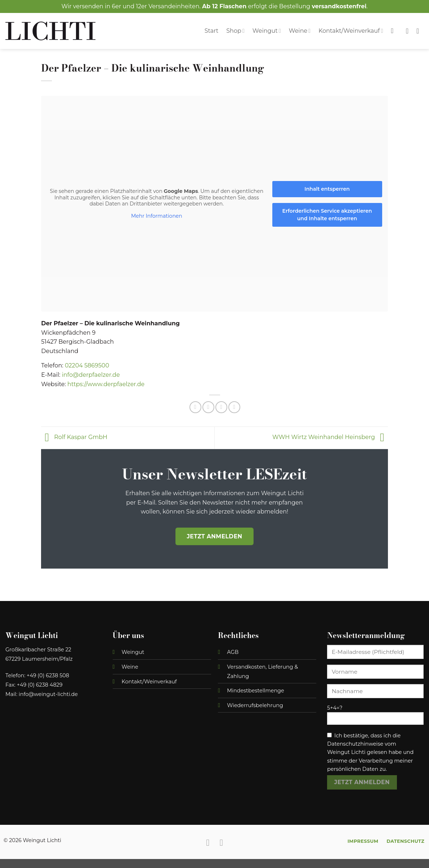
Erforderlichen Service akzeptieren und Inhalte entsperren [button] (327, 214)
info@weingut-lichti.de (48, 694)
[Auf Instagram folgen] (221, 842)
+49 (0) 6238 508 (48, 675)
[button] (420, 31)
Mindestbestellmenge (255, 691)
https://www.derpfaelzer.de (106, 384)
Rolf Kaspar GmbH (74, 437)
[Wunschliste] (407, 31)
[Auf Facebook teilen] (195, 407)
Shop (235, 31)
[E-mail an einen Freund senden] (221, 407)
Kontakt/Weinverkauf (351, 31)
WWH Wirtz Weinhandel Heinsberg (330, 437)
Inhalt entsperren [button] (327, 189)
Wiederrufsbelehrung (255, 705)
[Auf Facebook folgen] (208, 842)
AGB (233, 652)
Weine (300, 31)
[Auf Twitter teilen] (208, 407)
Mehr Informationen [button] (157, 216)
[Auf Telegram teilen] (234, 407)
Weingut (267, 31)
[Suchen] (395, 31)
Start (212, 31)
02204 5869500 (87, 365)
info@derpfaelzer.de (91, 375)
